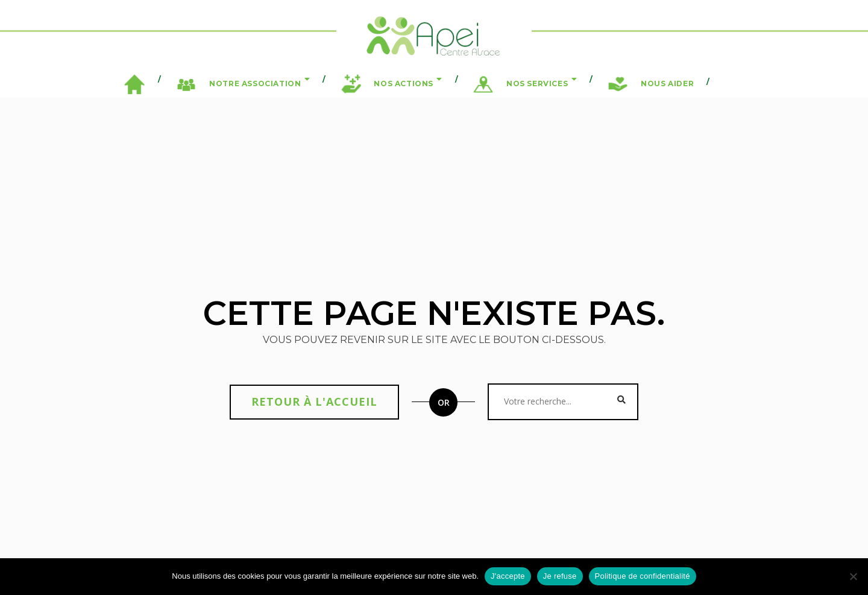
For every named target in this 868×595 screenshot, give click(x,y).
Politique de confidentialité (643, 576)
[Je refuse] (853, 576)
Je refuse (560, 576)
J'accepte (508, 576)
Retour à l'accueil (314, 401)
